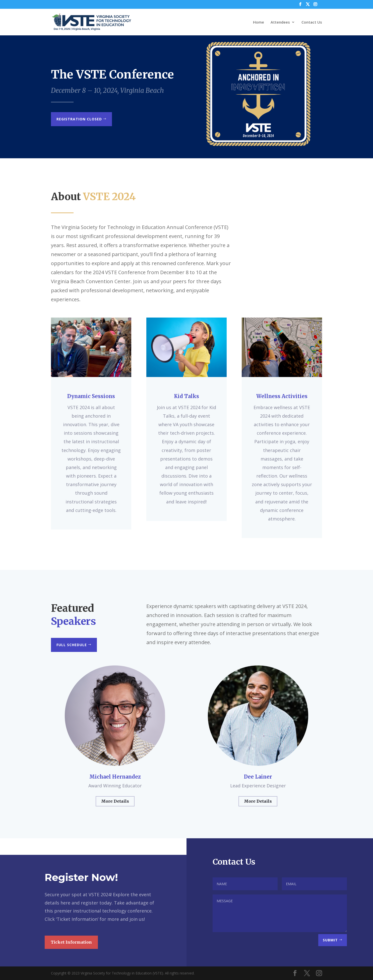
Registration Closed (79, 119)
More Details (115, 801)
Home (259, 22)
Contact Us (312, 22)
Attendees (280, 22)
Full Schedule (72, 645)
